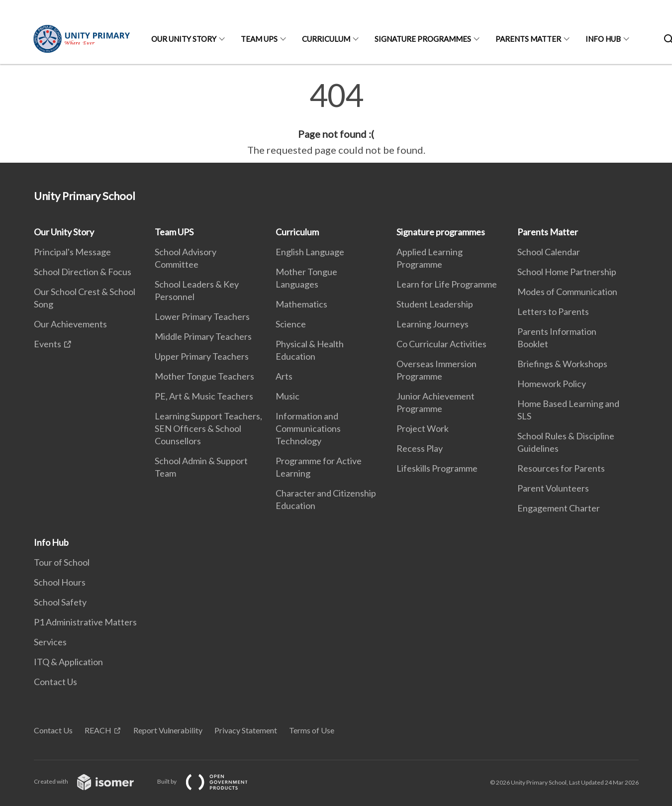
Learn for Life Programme (447, 284)
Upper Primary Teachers (202, 356)
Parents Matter (528, 39)
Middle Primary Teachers (203, 336)
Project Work (423, 428)
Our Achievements (70, 324)
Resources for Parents (561, 468)
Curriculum (326, 39)
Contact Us (55, 682)
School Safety (60, 602)
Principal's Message (72, 252)
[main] (336, 118)
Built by (210, 781)
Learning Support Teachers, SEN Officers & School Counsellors (208, 428)
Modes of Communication (567, 292)
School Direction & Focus (83, 272)
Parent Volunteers (553, 488)
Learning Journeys (432, 324)
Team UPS (259, 39)
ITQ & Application (68, 662)
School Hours (60, 582)
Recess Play (420, 448)
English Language (310, 252)
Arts (284, 376)
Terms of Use (312, 730)
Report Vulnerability (168, 730)
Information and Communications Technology (308, 428)
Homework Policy (552, 384)
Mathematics (301, 304)
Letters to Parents (553, 311)
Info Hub (603, 39)
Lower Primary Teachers (202, 316)
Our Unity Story (184, 39)
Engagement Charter (559, 508)
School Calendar (549, 252)
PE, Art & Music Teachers (204, 396)
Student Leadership (435, 304)
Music (288, 396)
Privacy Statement (246, 730)
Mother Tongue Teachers (204, 376)
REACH (98, 730)
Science (291, 324)
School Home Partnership (567, 272)
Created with (92, 781)
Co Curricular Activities (441, 344)
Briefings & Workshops (562, 364)
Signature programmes (423, 39)
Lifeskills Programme (437, 468)
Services (50, 642)
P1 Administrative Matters (85, 622)
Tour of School (62, 562)
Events (48, 344)
